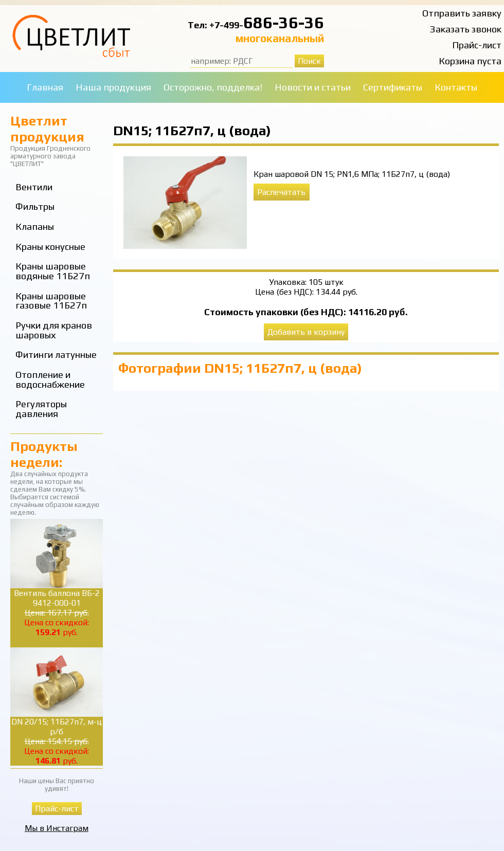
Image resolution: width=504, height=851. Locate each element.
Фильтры (35, 206)
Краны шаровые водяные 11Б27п (53, 271)
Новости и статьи (313, 87)
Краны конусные (50, 247)
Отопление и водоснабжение (50, 379)
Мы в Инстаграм (57, 828)
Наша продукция (113, 87)
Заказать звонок (466, 29)
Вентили (34, 187)
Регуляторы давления (41, 409)
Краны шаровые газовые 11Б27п (51, 301)
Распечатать (281, 192)
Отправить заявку (462, 13)
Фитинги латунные (56, 355)
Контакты (456, 87)
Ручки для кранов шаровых (54, 330)
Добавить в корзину (306, 332)
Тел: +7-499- (215, 25)
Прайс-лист (477, 45)
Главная (45, 87)
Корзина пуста (470, 61)
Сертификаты (393, 87)
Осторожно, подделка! (213, 87)
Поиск (309, 61)
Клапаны (35, 227)
